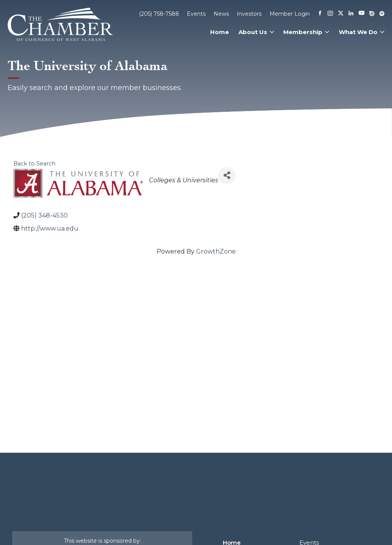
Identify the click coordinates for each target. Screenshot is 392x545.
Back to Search (34, 164)
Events (196, 14)
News (221, 14)
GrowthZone (216, 251)
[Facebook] (320, 14)
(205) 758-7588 (159, 14)
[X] (341, 14)
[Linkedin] (351, 14)
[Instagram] (330, 14)
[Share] (227, 176)
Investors (249, 14)
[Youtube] (362, 14)
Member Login (290, 14)
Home (220, 32)
